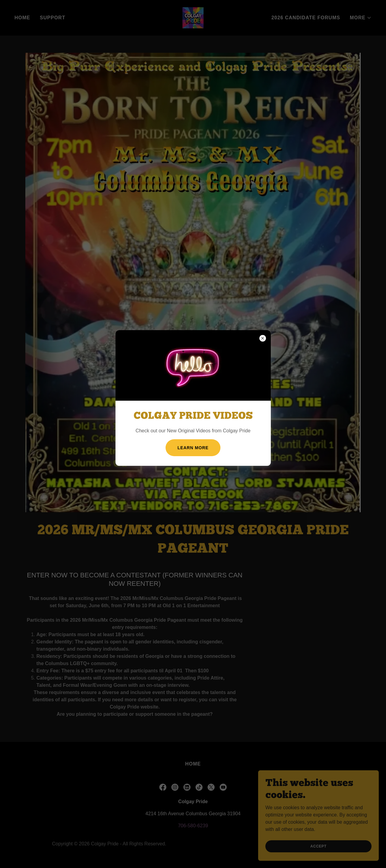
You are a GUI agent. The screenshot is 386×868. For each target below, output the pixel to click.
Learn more (193, 448)
